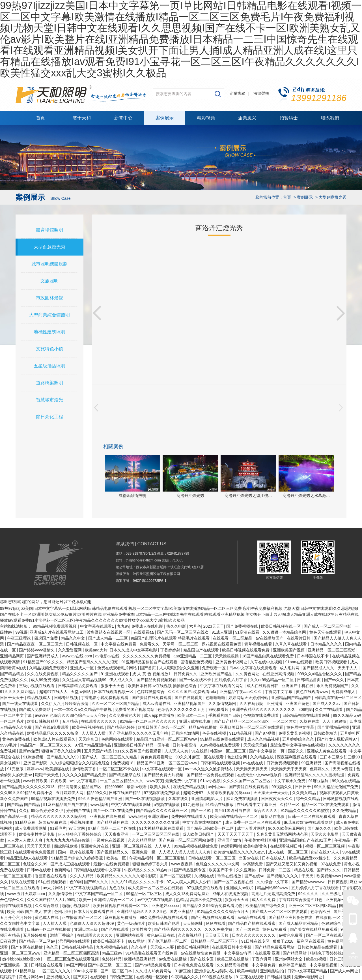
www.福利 (100, 805)
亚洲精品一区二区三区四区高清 (72, 953)
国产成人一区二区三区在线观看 (280, 912)
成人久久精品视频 (264, 739)
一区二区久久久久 (55, 971)
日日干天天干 (12, 698)
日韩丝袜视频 (279, 977)
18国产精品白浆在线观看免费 (268, 656)
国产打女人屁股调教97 (338, 739)
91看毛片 (58, 828)
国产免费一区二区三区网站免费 (187, 840)
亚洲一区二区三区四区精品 (313, 906)
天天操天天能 (256, 745)
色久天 (53, 947)
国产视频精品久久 (113, 852)
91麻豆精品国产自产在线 (66, 805)
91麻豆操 (183, 971)
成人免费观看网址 (31, 828)
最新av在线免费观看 (112, 864)
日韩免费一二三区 (275, 870)
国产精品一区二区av (37, 941)
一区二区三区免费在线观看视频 (72, 959)
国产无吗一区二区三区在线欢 (183, 632)
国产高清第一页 (14, 816)
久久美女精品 (305, 793)
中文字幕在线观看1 (98, 626)
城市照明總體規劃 (49, 264)
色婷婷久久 (320, 769)
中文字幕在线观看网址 (132, 805)
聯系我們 (330, 118)
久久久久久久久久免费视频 (147, 656)
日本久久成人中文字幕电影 (134, 650)
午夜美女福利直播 (261, 840)
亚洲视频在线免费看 (108, 816)
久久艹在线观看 (329, 709)
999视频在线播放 (218, 977)
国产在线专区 (202, 959)
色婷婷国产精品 (293, 965)
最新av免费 (29, 751)
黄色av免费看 (275, 929)
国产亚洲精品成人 (43, 656)
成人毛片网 (290, 668)
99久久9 (183, 757)
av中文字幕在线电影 (155, 900)
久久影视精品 (190, 935)
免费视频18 (124, 763)
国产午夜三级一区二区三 (110, 965)
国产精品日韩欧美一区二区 (211, 828)
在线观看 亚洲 (268, 953)
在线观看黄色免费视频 (35, 852)
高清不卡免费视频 (206, 900)
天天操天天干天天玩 (272, 793)
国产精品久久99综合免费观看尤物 (213, 906)
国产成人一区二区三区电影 (328, 626)
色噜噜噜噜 (216, 698)
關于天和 (82, 118)
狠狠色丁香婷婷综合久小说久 (336, 953)
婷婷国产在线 (79, 810)
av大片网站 (53, 888)
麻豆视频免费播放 (121, 917)
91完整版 (16, 769)
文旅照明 (49, 281)
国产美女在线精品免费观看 (314, 929)
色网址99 (63, 912)
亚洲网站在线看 (130, 935)
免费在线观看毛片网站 (118, 668)
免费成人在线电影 (148, 626)
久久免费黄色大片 (125, 715)
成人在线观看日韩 (263, 686)
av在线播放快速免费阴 (201, 953)
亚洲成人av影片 (241, 888)
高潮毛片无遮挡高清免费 (274, 894)
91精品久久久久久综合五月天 (223, 912)
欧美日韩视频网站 (193, 947)
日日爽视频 (338, 882)
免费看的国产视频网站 (135, 709)
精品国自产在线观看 (202, 650)
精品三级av (113, 953)
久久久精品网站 (142, 840)
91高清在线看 (248, 632)
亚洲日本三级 (87, 929)
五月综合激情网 (186, 733)
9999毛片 (9, 745)
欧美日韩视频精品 (43, 721)
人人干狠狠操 (335, 721)
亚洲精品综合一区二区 (114, 900)
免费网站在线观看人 (189, 816)
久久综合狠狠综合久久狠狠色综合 (81, 763)
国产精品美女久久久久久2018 (29, 787)
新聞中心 (123, 118)
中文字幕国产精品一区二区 (100, 894)
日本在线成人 (274, 858)
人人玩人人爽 (177, 751)
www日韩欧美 (36, 781)
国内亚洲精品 (182, 912)
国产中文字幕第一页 (267, 751)
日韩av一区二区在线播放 (49, 929)
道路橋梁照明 (49, 383)
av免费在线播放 (173, 959)
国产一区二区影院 (176, 876)
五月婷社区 (350, 733)
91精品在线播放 (220, 805)
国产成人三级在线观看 (71, 864)
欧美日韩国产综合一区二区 (162, 727)
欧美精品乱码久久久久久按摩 (53, 733)
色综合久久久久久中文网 (218, 864)
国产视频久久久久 (283, 876)
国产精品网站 (295, 953)
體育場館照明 (49, 230)
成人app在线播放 (160, 715)
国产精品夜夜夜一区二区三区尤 (35, 644)
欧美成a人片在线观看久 (55, 739)
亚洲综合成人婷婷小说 (215, 971)
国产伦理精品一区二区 (168, 941)
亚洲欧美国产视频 (289, 650)
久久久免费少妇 (219, 929)
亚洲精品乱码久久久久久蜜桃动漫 (315, 775)
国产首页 (148, 668)
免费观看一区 (214, 668)
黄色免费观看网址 (157, 757)
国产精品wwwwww (309, 882)
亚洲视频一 (336, 900)
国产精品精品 (12, 674)
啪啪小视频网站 (76, 906)
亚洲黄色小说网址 (232, 662)
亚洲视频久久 (59, 977)
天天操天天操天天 (252, 769)
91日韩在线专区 (256, 941)
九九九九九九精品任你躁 (68, 840)
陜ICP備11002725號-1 (150, 581)
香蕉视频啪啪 (82, 822)
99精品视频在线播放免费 (53, 799)
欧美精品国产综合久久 (266, 906)
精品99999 (115, 787)
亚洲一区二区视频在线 (132, 846)
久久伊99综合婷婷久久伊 (41, 810)
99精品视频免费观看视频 (55, 626)
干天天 (308, 876)
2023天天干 (214, 626)
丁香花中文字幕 (279, 692)
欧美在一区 (117, 858)
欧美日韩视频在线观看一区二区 (121, 906)
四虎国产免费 (47, 638)
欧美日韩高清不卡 (109, 941)
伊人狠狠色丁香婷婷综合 (80, 834)
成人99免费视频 (45, 680)
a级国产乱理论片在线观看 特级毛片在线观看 (171, 638)
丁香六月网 (262, 959)
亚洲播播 (275, 704)
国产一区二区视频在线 (234, 882)
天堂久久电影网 (325, 834)
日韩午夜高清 (185, 745)
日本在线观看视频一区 (114, 692)
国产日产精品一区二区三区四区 (242, 721)
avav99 (41, 715)
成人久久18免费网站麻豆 (188, 894)
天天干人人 (348, 668)
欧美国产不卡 (221, 870)
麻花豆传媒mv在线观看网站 (309, 822)
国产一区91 (202, 810)
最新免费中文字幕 (182, 781)
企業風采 (247, 118)
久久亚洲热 (246, 870)
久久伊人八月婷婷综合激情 (65, 704)
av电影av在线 (108, 656)
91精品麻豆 (26, 822)
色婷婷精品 (112, 959)
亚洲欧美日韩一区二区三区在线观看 (252, 727)
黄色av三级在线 (161, 935)
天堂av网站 (81, 692)
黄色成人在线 (47, 917)
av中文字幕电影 (83, 781)
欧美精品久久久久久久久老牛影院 (127, 876)
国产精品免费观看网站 (275, 947)
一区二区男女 (285, 721)
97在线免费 (331, 864)
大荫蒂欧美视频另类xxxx (229, 793)
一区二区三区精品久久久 (122, 781)
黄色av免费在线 (17, 739)
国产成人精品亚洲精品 (299, 923)
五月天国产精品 (98, 751)
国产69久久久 (97, 882)
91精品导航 (26, 971)
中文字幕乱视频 (324, 965)
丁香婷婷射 (171, 650)
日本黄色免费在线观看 (194, 965)
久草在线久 (179, 799)
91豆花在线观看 (250, 977)
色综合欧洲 (321, 912)
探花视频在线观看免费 (222, 644)
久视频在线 (205, 876)
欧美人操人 (160, 787)
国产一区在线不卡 (196, 680)
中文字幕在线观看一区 (163, 769)
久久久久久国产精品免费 (85, 775)
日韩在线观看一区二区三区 (212, 858)
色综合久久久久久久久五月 (182, 709)
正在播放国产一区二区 (82, 917)
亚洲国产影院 (36, 763)
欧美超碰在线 (58, 769)
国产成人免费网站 (35, 709)
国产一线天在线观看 (21, 704)
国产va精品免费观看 (153, 965)
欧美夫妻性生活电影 (37, 834)
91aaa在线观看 (299, 662)
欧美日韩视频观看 (332, 662)
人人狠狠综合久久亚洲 (180, 668)
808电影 (306, 709)
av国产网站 (76, 965)
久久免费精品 (345, 810)
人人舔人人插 (94, 733)
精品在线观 (304, 870)
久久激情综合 (61, 894)
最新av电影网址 (309, 977)
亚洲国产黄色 (298, 704)
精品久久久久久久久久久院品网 (59, 816)
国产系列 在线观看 (90, 977)
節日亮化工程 (49, 417)
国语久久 (296, 751)
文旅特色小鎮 (49, 349)
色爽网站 (63, 870)
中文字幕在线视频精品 (87, 888)
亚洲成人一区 (83, 668)
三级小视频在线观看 (37, 686)
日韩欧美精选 (326, 733)
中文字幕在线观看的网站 (222, 686)
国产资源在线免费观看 (152, 698)
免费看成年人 (344, 692)
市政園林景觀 (49, 298)
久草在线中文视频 (267, 662)
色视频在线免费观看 (262, 715)
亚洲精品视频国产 (190, 704)
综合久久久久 (266, 810)
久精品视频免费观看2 (49, 668)
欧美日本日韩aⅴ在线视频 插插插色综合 (163, 686)
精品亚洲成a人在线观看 (28, 858)
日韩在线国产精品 (125, 793)
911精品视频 (241, 733)
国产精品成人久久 (319, 668)
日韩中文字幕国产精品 (308, 971)
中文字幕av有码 (238, 953)
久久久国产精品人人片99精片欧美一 (59, 900)
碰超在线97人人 (325, 852)
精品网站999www (273, 888)
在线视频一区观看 (153, 977)
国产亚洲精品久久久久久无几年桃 (139, 733)
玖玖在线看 (216, 923)
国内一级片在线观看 (76, 852)
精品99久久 (97, 793)
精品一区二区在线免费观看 (326, 805)
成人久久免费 (264, 900)
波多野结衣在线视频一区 (109, 632)
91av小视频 (210, 781)
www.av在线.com (77, 656)
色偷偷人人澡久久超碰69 (92, 923)
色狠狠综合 (332, 923)
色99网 (76, 882)
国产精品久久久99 (63, 757)
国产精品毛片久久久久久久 (178, 929)
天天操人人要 (163, 947)
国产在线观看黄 (189, 698)
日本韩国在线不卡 (313, 656)
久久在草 (139, 947)
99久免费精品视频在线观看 (164, 917)
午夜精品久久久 (186, 977)
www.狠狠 (137, 816)
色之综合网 (238, 757)
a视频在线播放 (167, 805)
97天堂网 (77, 828)
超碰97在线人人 (54, 692)
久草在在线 (310, 721)
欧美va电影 (248, 971)
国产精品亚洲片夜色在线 (291, 917)
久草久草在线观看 (292, 644)
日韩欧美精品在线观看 (318, 947)
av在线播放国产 (270, 638)
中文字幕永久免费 (290, 781)
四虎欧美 (59, 781)
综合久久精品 (309, 799)
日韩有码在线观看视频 (221, 763)
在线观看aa (144, 632)
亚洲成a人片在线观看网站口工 (57, 632)
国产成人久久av (327, 704)
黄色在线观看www (313, 692)
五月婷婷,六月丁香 (231, 680)
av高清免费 (253, 864)
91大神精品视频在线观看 (162, 828)
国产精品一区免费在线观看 (211, 775)
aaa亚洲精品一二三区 (193, 656)
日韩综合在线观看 (47, 965)
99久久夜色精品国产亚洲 (101, 799)
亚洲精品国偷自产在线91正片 (306, 840)
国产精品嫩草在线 (125, 775)
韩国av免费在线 (53, 822)
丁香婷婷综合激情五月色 (301, 900)
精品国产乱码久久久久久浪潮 (93, 662)
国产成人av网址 (345, 971)
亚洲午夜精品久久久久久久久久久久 (264, 709)
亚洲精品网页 (12, 656)
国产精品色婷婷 (121, 727)
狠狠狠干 (8, 977)
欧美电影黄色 (256, 846)
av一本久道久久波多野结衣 (209, 769)
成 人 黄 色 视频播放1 (152, 674)
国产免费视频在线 (243, 626)
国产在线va (254, 876)
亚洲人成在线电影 (195, 721)
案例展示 (165, 118)
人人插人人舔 (55, 923)
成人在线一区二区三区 (288, 852)
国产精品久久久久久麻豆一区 (162, 810)
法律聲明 (261, 93)
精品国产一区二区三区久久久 (46, 745)
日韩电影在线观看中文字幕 (98, 870)
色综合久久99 (35, 864)
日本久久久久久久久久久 (254, 935)
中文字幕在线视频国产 (203, 822)
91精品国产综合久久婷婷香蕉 (78, 858)
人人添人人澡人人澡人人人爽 (185, 852)
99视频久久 (282, 787)
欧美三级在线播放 (233, 959)
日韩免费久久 (186, 674)
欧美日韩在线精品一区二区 (234, 816)
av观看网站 (231, 846)
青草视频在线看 (259, 644)
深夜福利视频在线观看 (297, 757)
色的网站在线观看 (118, 739)
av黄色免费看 (291, 935)
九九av (123, 626)
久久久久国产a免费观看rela (192, 692)
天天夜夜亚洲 (117, 834)
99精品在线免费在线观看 (222, 739)
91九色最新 (193, 805)
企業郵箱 (238, 93)
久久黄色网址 (248, 674)
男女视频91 (11, 763)
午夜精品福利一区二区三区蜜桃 (158, 858)
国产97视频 (265, 733)
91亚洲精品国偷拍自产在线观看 (150, 662)
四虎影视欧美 (66, 846)
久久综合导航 (47, 906)
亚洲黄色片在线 (95, 846)
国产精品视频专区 (190, 870)
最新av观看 (137, 787)
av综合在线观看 (252, 917)
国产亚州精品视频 (334, 727)
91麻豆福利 (319, 781)
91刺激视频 (34, 757)
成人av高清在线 (157, 704)
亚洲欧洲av (159, 816)
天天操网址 (193, 923)
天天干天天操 (39, 846)
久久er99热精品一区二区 (273, 680)
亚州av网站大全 (289, 959)
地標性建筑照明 (49, 332)
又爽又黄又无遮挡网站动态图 (283, 834)
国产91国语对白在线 (233, 810)
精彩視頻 (206, 118)
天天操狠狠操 (227, 656)
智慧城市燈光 (49, 400)
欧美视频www (329, 876)
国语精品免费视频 (197, 662)
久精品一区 (290, 805)
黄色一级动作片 (132, 923)
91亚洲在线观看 (115, 674)
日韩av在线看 (39, 870)
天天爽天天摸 (217, 935)
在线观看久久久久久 (99, 721)
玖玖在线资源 (23, 882)
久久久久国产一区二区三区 (247, 781)
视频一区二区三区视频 (326, 846)
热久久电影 (177, 626)
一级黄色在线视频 (109, 840)
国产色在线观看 (115, 929)
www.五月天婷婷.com (27, 894)
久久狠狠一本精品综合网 (285, 632)
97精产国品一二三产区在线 (112, 828)
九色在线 (117, 888)
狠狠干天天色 (113, 686)
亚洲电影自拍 (273, 971)
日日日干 (303, 787)
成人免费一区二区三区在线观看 (253, 822)
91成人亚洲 (222, 632)
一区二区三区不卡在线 (120, 769)
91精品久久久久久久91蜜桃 (305, 810)
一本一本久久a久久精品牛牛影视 (83, 709)
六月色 (195, 626)
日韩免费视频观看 (283, 763)
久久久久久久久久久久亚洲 (156, 822)
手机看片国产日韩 (225, 715)
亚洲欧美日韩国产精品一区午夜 (142, 745)
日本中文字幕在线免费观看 (253, 668)
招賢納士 (289, 118)
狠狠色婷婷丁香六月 (151, 864)
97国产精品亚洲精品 (93, 745)
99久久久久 (309, 894)
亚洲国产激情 (230, 840)
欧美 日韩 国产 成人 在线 (30, 912)
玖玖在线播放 (230, 876)
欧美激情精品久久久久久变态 (240, 852)
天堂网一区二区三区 (181, 644)
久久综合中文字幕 (273, 882)
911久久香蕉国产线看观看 (139, 751)
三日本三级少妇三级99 (340, 757)
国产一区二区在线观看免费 (330, 935)
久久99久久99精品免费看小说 (27, 793)
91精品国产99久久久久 (44, 662)
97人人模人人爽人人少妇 (189, 882)
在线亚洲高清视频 (279, 674)
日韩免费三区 (122, 977)
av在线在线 (254, 763)
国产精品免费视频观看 (157, 680)
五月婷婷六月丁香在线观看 (316, 888)
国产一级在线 (248, 929)
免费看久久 (150, 644)
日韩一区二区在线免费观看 (312, 816)
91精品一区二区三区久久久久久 (148, 721)
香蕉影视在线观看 (51, 876)
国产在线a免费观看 (52, 727)
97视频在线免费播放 (162, 793)
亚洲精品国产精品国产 (292, 698)
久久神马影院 (252, 704)
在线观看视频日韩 (286, 846)
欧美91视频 (317, 959)
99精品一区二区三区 (144, 894)
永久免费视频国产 (333, 686)
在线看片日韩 (299, 638)
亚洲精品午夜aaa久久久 (241, 692)
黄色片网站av (32, 977)
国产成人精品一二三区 (109, 638)
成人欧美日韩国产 (199, 834)
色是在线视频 (215, 733)
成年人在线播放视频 (231, 894)
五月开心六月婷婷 (16, 917)
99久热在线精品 (346, 781)
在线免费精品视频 (189, 787)
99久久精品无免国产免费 (336, 787)
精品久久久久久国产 (80, 674)
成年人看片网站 (251, 828)
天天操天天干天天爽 (289, 769)
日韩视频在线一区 (82, 644)
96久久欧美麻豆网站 (287, 828)
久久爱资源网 (70, 650)
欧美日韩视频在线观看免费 (246, 650)
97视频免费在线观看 (205, 888)
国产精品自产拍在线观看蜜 (252, 923)
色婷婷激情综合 (151, 692)
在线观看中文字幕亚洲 (257, 805)
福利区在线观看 (311, 941)
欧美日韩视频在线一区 (281, 626)
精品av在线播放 (203, 727)
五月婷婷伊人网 (70, 793)
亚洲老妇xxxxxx (166, 906)
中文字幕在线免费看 (119, 644)
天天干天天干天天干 (236, 834)
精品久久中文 (74, 638)
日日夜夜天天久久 (277, 799)
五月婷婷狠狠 (35, 935)
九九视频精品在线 (113, 947)
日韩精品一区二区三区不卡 (215, 941)
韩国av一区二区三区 (228, 751)
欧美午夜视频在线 (89, 727)
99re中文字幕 (86, 971)
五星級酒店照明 (49, 366)
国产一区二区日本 (117, 971)
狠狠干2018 (284, 941)
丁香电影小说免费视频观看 (105, 698)
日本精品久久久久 (327, 644)
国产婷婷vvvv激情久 (37, 650)
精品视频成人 (39, 698)
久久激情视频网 (223, 704)
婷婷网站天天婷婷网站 (249, 698)
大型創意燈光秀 (49, 247)
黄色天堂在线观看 (326, 632)
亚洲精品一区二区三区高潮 (332, 650)
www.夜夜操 (182, 864)
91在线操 (200, 751)
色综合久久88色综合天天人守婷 (78, 715)
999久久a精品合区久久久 (320, 674)
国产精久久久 (320, 828)
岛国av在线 (249, 858)
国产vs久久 (335, 680)
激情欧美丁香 (85, 769)
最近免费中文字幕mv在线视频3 (298, 745)
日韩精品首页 (309, 680)
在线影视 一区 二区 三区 (338, 917)
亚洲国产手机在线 (298, 686)
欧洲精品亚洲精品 (140, 959)
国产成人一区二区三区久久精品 (110, 757)
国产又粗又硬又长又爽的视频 (292, 864)
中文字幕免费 (264, 965)
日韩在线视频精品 (77, 947)
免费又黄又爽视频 (295, 733)
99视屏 (21, 632)
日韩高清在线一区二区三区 (338, 698)
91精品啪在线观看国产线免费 (152, 953)
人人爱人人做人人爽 (25, 840)
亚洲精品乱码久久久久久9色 (142, 912)
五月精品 (70, 721)
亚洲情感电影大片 (208, 799)
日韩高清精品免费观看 (78, 686)
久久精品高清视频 (233, 965)
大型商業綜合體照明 (49, 315)
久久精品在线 (262, 757)
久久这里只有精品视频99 (85, 680)
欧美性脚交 (142, 929)
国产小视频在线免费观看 (213, 917)
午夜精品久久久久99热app (148, 870)
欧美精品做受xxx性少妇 (310, 858)
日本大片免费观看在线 (94, 912)
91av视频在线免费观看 (220, 745)
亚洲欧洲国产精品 (217, 674)
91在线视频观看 (53, 882)
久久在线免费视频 (43, 674)
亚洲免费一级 (144, 852)
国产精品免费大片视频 (164, 775)
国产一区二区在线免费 (114, 810)
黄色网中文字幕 (301, 727)
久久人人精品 (82, 876)
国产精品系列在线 (113, 822)
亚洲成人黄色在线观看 (327, 751)
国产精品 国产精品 (24, 805)
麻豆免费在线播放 (243, 799)
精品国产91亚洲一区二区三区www (167, 739)
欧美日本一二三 (192, 715)
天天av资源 (343, 769)
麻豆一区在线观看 (208, 757)
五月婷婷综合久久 (299, 739)
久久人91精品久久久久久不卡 (138, 882)
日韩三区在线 (342, 959)
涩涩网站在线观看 (75, 941)
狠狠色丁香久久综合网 (62, 751)
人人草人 (163, 846)
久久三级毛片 (334, 894)
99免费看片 (219, 709)
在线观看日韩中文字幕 (232, 947)
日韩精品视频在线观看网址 (307, 715)
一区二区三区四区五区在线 (156, 834)
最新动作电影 (273, 816)
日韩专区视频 (66, 698)
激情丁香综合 (63, 935)
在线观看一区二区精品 (233, 638)
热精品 (182, 900)
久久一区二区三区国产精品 (116, 704)
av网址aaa (217, 787)
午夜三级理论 (20, 638)
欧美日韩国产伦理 (164, 923)
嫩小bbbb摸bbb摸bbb (22, 959)
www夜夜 (155, 781)
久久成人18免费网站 (154, 971)
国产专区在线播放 (27, 947)
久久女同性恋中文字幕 (20, 923)
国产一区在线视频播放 (146, 799)
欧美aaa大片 (96, 650)
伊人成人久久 (122, 680)
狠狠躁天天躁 (237, 900)
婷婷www (35, 769)
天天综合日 (89, 739)
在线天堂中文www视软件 (260, 775)
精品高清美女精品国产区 (80, 787)
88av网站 (137, 941)
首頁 (40, 118)
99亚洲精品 (312, 763)
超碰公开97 (194, 793)
